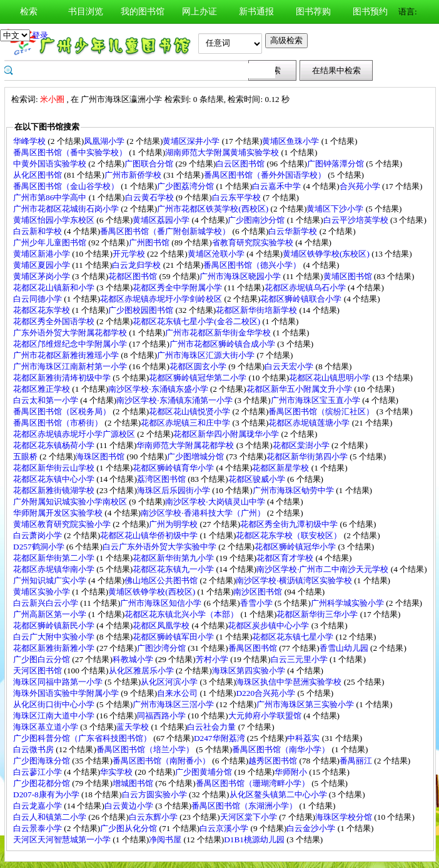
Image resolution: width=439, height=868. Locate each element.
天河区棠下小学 (250, 817)
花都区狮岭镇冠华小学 (296, 547)
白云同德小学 (38, 299)
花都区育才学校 (286, 558)
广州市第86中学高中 (51, 197)
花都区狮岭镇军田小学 (174, 637)
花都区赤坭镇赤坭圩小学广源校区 (75, 434)
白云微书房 (34, 749)
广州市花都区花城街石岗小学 (67, 209)
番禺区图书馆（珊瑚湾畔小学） (254, 783)
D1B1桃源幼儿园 (255, 840)
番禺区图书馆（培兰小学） (146, 749)
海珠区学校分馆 (345, 817)
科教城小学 (134, 659)
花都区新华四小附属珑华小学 (227, 434)
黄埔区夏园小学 (43, 265)
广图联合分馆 (150, 164)
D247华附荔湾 (220, 738)
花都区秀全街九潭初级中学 (290, 524)
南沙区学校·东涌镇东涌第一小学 (175, 400)
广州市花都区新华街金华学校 (219, 333)
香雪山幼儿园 (345, 648)
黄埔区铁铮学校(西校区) (153, 592)
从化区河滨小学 (170, 682)
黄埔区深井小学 (192, 141)
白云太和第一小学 (47, 400)
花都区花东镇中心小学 (55, 479)
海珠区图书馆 (101, 457)
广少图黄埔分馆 (204, 772)
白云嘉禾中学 (277, 186)
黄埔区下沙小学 (336, 209)
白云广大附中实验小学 (55, 637)
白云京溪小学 (225, 828)
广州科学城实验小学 (348, 603)
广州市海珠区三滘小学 (174, 704)
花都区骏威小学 (258, 479)
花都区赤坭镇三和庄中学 (186, 423)
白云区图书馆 (241, 164)
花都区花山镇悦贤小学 (190, 411)
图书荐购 (313, 12)
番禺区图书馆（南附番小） (162, 761)
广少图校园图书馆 (142, 310)
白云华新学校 (294, 231)
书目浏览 (86, 12)
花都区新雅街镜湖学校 (55, 490)
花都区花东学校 (43, 310)
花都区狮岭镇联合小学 (302, 299)
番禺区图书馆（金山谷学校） (67, 186)
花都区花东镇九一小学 (174, 569)
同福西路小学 (162, 716)
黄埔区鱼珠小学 (291, 141)
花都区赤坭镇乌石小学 (306, 288)
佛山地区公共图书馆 (162, 580)
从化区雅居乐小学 (142, 671)
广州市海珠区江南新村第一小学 (71, 366)
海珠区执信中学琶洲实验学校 (290, 682)
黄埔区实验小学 (43, 592)
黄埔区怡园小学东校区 (55, 220)
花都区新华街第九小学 (174, 558)
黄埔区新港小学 (43, 254)
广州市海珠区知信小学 (162, 603)
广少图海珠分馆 (43, 761)
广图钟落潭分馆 (336, 164)
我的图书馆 (143, 12)
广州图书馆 (150, 243)
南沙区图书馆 (259, 592)
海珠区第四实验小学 (250, 671)
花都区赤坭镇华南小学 (55, 569)
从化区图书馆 (38, 175)
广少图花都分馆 (43, 783)
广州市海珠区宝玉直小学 (316, 400)
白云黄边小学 (130, 806)
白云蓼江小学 (38, 772)
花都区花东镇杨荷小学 (55, 445)
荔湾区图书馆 (162, 479)
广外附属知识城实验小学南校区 (71, 502)
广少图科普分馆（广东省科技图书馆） (83, 738)
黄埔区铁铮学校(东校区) (327, 254)
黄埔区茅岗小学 (43, 276)
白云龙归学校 (137, 265)
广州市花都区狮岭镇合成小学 (223, 344)
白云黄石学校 (150, 197)
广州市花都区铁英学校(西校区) (214, 209)
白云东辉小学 (154, 817)
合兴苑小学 (361, 186)
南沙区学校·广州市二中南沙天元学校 (324, 569)
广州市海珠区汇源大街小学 (207, 355)
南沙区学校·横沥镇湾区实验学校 (295, 580)
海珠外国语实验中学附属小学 (67, 693)
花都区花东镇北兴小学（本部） (182, 614)
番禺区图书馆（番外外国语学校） (266, 175)
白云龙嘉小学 (38, 806)
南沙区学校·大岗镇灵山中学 (216, 502)
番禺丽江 (357, 761)
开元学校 (130, 254)
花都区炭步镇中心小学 (269, 625)
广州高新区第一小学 (51, 614)
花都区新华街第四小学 (308, 457)
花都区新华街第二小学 (55, 558)
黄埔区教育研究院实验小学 (63, 524)
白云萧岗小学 (38, 535)
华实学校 (117, 772)
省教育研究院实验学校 (254, 243)
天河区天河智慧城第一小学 (63, 840)
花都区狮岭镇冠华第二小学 (199, 378)
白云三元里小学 (300, 659)
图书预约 (370, 12)
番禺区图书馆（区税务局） (63, 411)
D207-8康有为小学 (47, 794)
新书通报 (256, 12)
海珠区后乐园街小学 (174, 490)
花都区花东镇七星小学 (294, 637)
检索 (29, 12)
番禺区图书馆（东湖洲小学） (245, 806)
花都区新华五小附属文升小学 (300, 389)
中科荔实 (304, 738)
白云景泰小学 (38, 828)
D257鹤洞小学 (40, 547)
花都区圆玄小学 (199, 366)
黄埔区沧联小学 (217, 254)
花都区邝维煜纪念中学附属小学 (71, 344)
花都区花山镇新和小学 (55, 288)
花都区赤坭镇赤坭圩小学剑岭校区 (162, 299)
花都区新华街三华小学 (318, 614)
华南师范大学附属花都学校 (186, 445)
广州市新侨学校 (134, 175)
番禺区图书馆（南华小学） (282, 749)
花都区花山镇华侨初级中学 (150, 535)
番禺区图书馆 (254, 648)
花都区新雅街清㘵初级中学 (63, 378)
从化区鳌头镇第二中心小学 (279, 794)
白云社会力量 (212, 727)
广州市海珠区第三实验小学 (306, 704)
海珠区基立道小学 (47, 727)
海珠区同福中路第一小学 (59, 682)
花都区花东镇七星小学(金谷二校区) (197, 321)
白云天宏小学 (290, 366)
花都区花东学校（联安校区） (290, 535)
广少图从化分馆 (129, 828)
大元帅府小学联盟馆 (266, 716)
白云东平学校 (237, 197)
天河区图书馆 (38, 671)
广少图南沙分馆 (257, 220)
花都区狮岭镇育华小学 (174, 468)
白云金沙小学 (312, 828)
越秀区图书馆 (274, 761)
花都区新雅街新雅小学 (55, 648)
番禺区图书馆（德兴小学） (253, 265)
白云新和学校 (38, 231)
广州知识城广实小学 (51, 580)
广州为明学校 (174, 524)
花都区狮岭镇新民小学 (55, 625)
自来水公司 (178, 693)
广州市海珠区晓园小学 (241, 276)
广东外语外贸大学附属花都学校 (71, 333)
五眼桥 (26, 457)
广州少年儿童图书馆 (51, 243)
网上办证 (199, 12)
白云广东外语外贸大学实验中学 (160, 547)
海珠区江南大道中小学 (55, 716)
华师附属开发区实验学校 (59, 513)
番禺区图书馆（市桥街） (59, 423)
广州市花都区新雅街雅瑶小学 (67, 355)
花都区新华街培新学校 (257, 310)
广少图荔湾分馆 (186, 186)
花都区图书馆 (134, 276)
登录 (40, 35)
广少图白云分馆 (43, 659)
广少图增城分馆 (196, 457)
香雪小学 (257, 603)
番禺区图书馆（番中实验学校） (71, 152)
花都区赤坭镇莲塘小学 (310, 423)
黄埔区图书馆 (349, 276)
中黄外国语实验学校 (51, 164)
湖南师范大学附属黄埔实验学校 (223, 152)
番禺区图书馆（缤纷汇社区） (322, 411)
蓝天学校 (134, 727)
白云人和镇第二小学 (51, 817)
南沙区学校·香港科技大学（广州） (204, 513)
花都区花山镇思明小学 (331, 378)
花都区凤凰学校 (162, 625)
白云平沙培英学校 (357, 220)
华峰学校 (30, 141)
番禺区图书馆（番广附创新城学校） (166, 231)
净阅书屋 (166, 840)
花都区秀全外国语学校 (55, 321)
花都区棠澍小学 (302, 445)
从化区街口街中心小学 (55, 704)
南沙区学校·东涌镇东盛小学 (159, 389)
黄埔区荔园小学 (162, 220)
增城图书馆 (134, 783)
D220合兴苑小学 (266, 693)
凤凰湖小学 (105, 141)
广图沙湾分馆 (162, 648)
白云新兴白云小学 (47, 603)
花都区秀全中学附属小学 (178, 288)
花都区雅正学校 (43, 389)
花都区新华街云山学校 (55, 468)
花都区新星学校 (281, 468)
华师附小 (292, 772)
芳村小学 (213, 659)
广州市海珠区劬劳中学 (294, 490)
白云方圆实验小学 (155, 794)
